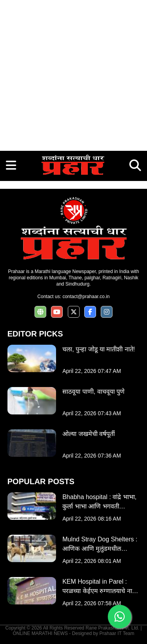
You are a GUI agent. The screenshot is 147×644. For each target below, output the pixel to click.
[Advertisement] (73, 73)
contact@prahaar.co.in (86, 297)
